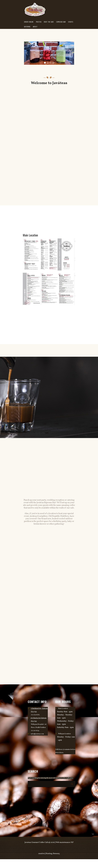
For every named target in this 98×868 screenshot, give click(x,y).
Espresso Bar (61, 22)
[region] (49, 53)
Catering (27, 27)
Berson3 (56, 854)
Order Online (29, 22)
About (35, 27)
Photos (39, 22)
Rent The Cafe (49, 22)
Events (71, 22)
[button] (27, 53)
